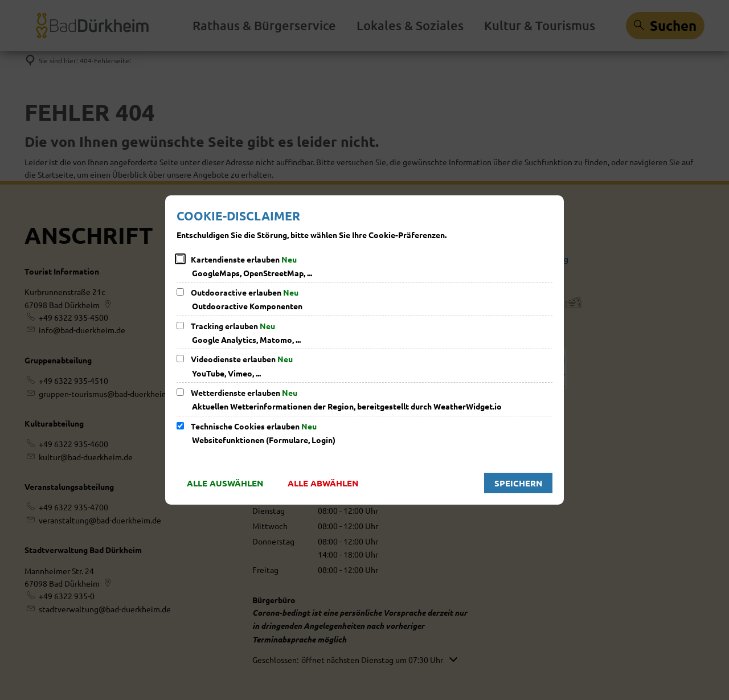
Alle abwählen (323, 483)
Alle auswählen (225, 483)
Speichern (518, 483)
